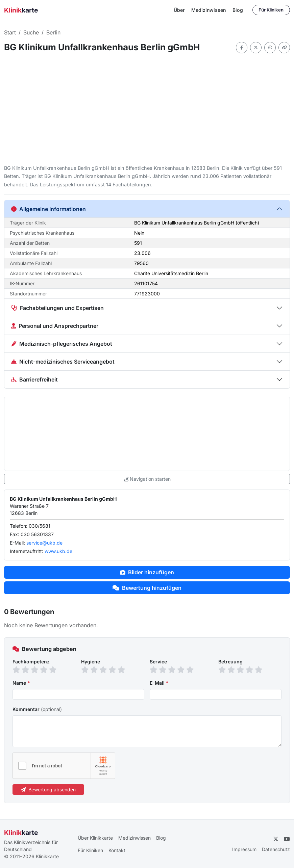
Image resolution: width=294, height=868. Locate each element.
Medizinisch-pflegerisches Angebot (62, 344)
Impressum (244, 849)
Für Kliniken (271, 10)
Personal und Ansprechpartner (55, 326)
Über (179, 10)
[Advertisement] (147, 109)
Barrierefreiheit (34, 379)
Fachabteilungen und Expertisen (57, 308)
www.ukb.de (58, 551)
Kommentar (37, 709)
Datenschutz (276, 849)
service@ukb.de (44, 543)
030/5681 (40, 526)
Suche (31, 32)
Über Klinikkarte (95, 838)
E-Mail (159, 683)
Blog (238, 10)
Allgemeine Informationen (48, 209)
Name (21, 683)
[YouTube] (287, 839)
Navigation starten (147, 479)
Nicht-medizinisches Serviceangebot (63, 362)
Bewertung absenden (48, 790)
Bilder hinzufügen (147, 572)
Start (10, 32)
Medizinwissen (209, 10)
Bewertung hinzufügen (147, 588)
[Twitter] (276, 839)
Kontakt (117, 850)
